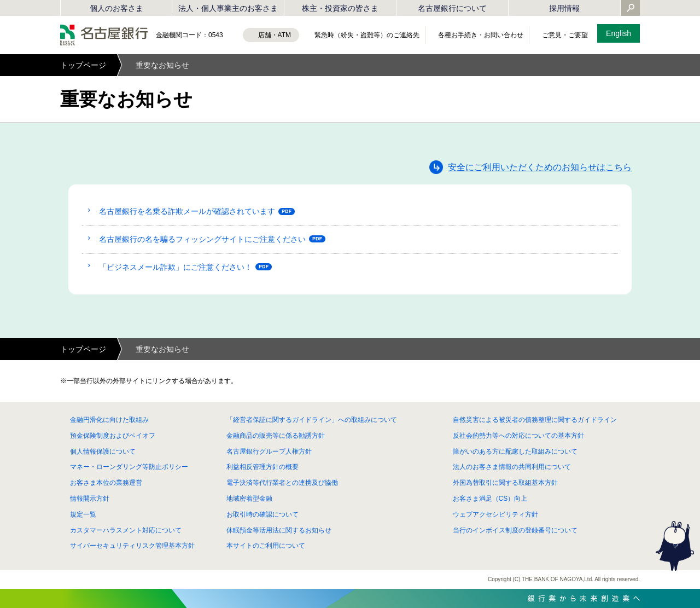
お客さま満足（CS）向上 (490, 499)
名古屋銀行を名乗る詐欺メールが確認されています (187, 211)
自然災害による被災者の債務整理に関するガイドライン (535, 420)
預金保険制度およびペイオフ (113, 436)
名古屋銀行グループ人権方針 (269, 451)
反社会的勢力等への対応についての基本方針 (518, 436)
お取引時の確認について (262, 514)
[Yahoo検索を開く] (631, 9)
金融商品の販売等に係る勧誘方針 (276, 436)
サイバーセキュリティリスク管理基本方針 (132, 546)
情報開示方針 (90, 499)
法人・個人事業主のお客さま (228, 8)
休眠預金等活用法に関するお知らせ (279, 530)
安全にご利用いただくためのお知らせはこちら (540, 167)
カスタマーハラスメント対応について (126, 530)
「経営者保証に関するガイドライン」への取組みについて (312, 420)
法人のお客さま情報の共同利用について (512, 467)
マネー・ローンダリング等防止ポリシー (129, 467)
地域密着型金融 (249, 499)
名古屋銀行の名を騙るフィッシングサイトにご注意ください (202, 239)
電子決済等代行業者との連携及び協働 (282, 483)
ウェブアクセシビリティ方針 (495, 514)
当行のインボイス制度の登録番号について (515, 530)
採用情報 (564, 8)
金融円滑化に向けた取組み (109, 420)
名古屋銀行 (104, 35)
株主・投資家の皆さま (340, 8)
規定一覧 (83, 514)
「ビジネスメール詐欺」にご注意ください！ (176, 267)
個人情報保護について (103, 451)
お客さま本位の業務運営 (106, 483)
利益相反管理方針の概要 (262, 467)
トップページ (83, 65)
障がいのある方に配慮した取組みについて (515, 451)
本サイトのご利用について (266, 546)
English (619, 33)
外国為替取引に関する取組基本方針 (505, 483)
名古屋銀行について (452, 8)
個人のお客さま (116, 8)
